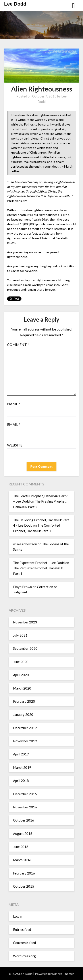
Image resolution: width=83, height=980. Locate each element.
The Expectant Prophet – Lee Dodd (39, 563)
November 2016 (25, 807)
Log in (18, 916)
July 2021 (20, 635)
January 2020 (23, 714)
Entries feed (22, 929)
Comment (18, 344)
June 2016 (21, 847)
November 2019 (25, 741)
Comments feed (24, 943)
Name (14, 404)
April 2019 (21, 754)
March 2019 (22, 767)
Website (15, 445)
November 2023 (25, 622)
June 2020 (21, 662)
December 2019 (25, 728)
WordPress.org (24, 956)
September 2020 (25, 648)
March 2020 (22, 688)
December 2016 (25, 794)
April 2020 (21, 675)
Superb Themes (63, 974)
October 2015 (24, 886)
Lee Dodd (15, 4)
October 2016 (24, 820)
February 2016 (24, 873)
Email (14, 424)
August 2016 (23, 834)
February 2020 (24, 701)
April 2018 (21, 781)
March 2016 (22, 860)
